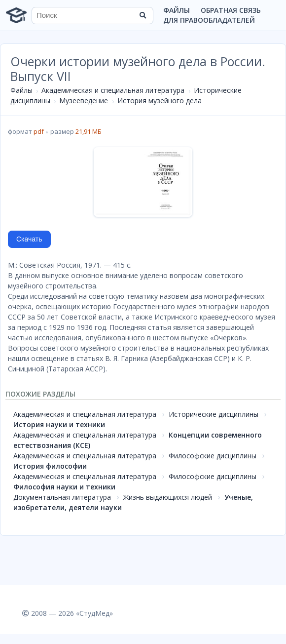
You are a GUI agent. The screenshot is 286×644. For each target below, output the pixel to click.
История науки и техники (59, 424)
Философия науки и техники (64, 487)
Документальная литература (62, 497)
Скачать (29, 239)
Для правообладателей (209, 20)
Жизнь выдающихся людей (168, 497)
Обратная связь (231, 10)
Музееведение (84, 101)
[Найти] (143, 15)
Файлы (177, 10)
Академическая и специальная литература (113, 90)
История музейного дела (160, 101)
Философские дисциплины (213, 456)
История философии (50, 466)
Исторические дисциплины (214, 414)
